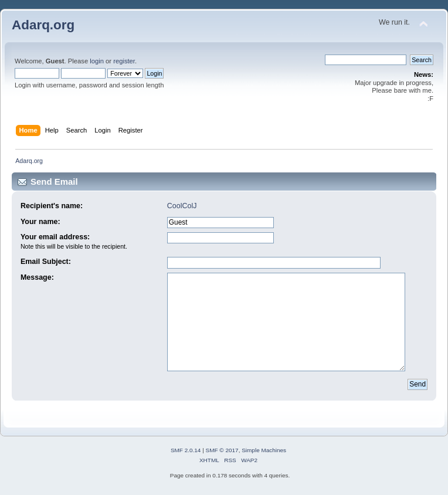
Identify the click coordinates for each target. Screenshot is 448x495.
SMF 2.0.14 (186, 450)
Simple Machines (264, 450)
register (124, 61)
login (97, 61)
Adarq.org (43, 25)
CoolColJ (182, 206)
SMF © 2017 (222, 450)
